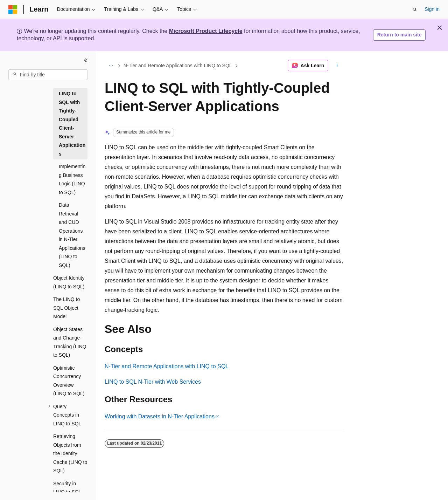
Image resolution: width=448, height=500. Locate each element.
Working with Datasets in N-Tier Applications (160, 416)
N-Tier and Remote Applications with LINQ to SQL (178, 66)
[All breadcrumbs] (111, 66)
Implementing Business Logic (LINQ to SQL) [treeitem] (72, 179)
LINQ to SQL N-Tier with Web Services (153, 382)
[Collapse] (86, 60)
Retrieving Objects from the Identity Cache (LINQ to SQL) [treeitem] (70, 453)
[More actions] (337, 66)
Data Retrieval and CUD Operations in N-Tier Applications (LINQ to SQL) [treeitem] (72, 235)
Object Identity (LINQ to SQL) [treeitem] (69, 282)
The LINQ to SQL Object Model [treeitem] (66, 308)
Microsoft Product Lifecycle (206, 31)
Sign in (432, 9)
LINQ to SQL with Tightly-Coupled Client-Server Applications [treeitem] (72, 124)
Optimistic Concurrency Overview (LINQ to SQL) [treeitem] (69, 381)
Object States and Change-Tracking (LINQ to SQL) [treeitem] (70, 342)
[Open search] (415, 9)
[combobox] (48, 75)
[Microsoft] (13, 9)
